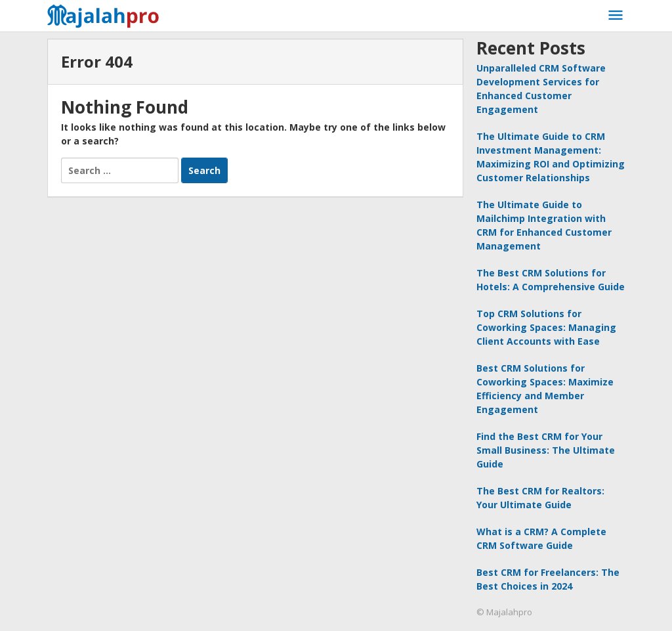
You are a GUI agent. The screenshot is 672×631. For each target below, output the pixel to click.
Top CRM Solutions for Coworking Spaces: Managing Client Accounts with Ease (546, 327)
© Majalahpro (504, 612)
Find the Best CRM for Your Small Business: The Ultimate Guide (546, 450)
